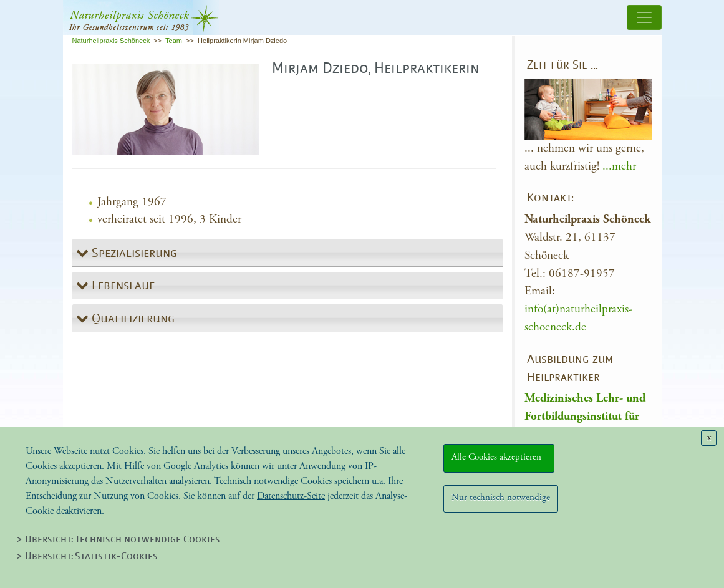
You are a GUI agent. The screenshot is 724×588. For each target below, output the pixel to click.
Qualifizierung (132, 319)
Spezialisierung (133, 254)
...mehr (619, 166)
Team (174, 41)
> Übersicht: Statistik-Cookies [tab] (87, 557)
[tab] (287, 253)
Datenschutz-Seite (291, 496)
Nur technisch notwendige (501, 497)
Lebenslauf (122, 286)
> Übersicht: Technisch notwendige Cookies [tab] (118, 540)
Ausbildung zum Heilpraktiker (570, 369)
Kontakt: (550, 199)
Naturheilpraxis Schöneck (111, 41)
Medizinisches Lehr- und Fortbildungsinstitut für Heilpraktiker (585, 416)
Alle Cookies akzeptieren (499, 457)
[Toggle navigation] (644, 17)
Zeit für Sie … (562, 66)
